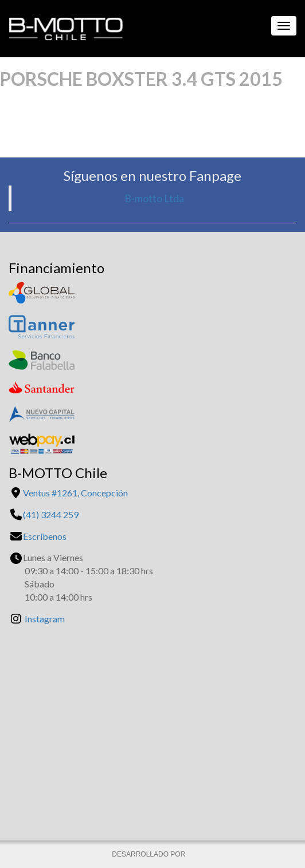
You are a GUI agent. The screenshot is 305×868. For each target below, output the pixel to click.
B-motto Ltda (154, 198)
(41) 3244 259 (51, 514)
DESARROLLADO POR (149, 854)
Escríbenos (45, 536)
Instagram (45, 619)
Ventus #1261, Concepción (75, 493)
